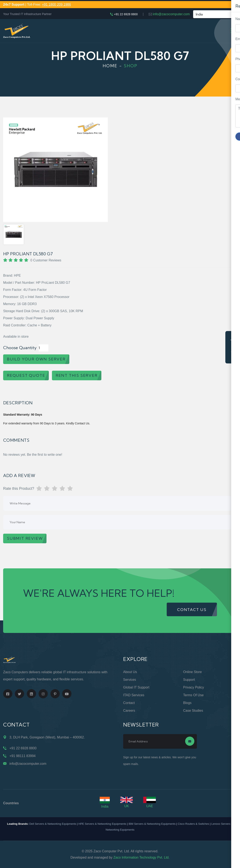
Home (110, 66)
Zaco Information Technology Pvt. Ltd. (141, 857)
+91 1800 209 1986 (56, 4)
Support (189, 680)
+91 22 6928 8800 (126, 14)
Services (130, 680)
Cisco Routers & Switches (194, 824)
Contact (129, 703)
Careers (129, 711)
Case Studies (193, 711)
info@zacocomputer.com (171, 14)
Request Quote (233, 347)
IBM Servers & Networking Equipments (152, 824)
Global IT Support (136, 687)
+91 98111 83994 (23, 756)
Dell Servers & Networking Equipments (53, 824)
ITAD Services (134, 695)
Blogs (187, 703)
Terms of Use (194, 695)
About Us (130, 672)
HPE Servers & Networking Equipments (102, 824)
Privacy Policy (194, 687)
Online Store (193, 672)
